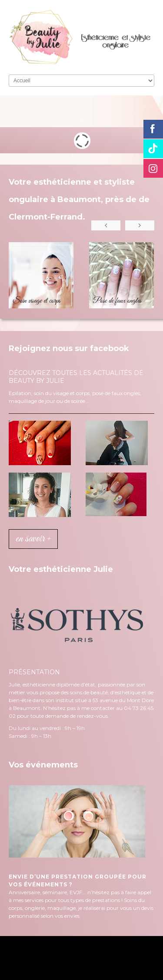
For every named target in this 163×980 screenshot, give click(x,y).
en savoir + (33, 539)
